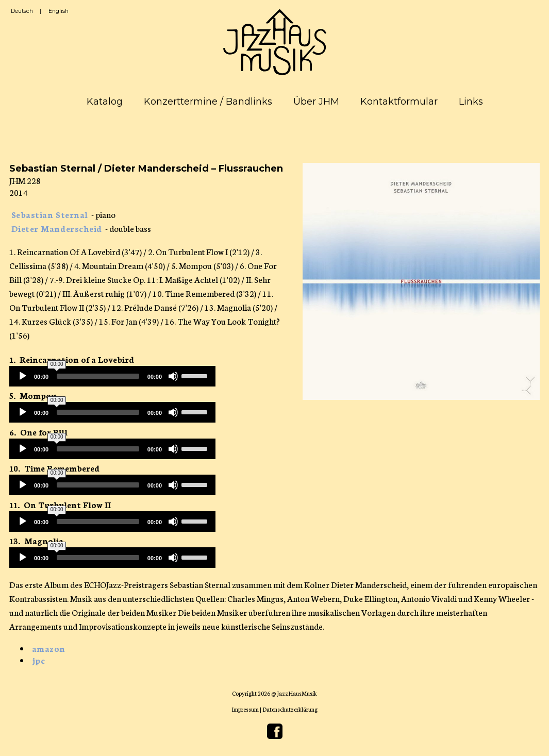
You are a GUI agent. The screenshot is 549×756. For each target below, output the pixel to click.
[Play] (23, 376)
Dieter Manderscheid (57, 228)
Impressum (245, 709)
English (59, 11)
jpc (39, 660)
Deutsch (22, 11)
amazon (49, 648)
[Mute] (173, 376)
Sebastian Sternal (50, 214)
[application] (112, 376)
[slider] (98, 376)
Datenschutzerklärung (290, 709)
